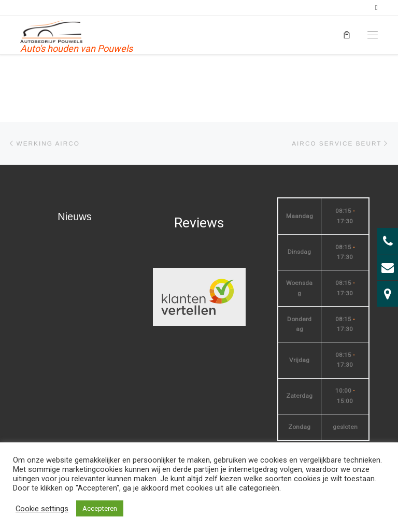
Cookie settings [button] (42, 509)
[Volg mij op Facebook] (376, 8)
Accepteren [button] (100, 508)
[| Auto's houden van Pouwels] (52, 31)
